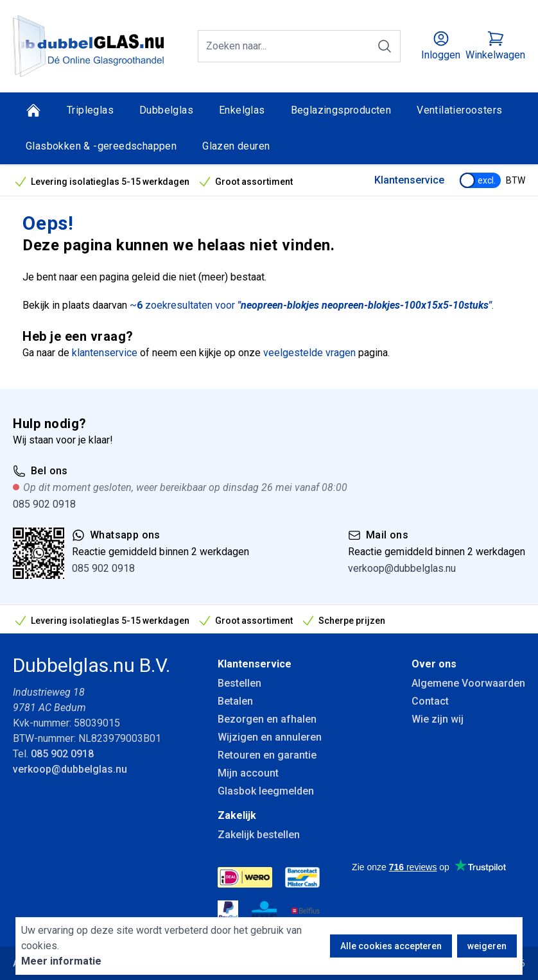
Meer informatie (61, 961)
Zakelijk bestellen (259, 835)
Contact (430, 701)
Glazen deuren (236, 146)
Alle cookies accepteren (391, 946)
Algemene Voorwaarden (468, 683)
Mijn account (248, 773)
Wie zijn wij (438, 719)
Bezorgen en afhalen (267, 719)
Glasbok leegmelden (266, 791)
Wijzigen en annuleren (270, 737)
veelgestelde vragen (309, 353)
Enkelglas (242, 110)
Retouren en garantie (267, 755)
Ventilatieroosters (459, 110)
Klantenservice (409, 180)
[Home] (33, 110)
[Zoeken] (385, 46)
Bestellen (239, 683)
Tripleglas (90, 110)
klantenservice (105, 353)
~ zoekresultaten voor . (312, 305)
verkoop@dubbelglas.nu (402, 568)
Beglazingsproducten (341, 110)
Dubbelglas (166, 110)
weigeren (487, 946)
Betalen (235, 701)
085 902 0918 (44, 504)
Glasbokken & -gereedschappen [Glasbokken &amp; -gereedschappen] (101, 146)
